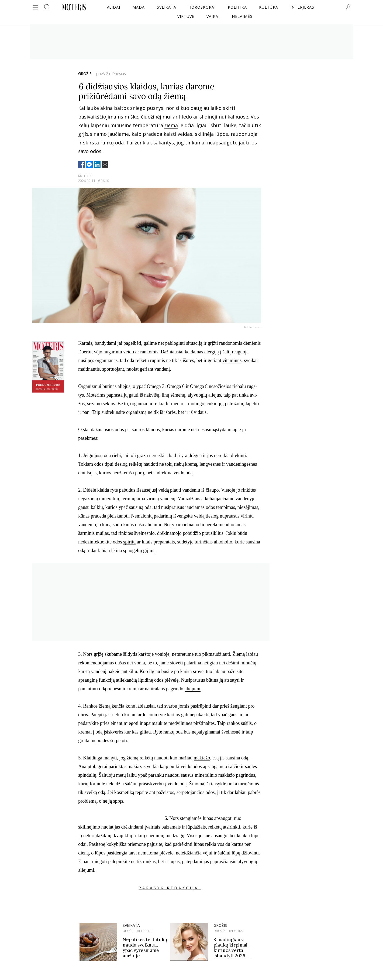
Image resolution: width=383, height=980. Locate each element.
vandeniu (191, 490)
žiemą (171, 125)
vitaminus (232, 360)
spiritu (129, 542)
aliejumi (193, 689)
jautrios (248, 143)
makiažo (202, 758)
